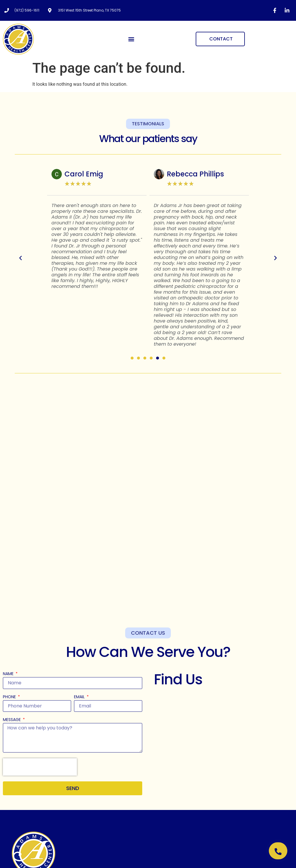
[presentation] (40, 767)
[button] (131, 39)
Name (9, 674)
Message (12, 720)
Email (80, 697)
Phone (10, 697)
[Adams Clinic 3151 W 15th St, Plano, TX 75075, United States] (223, 733)
